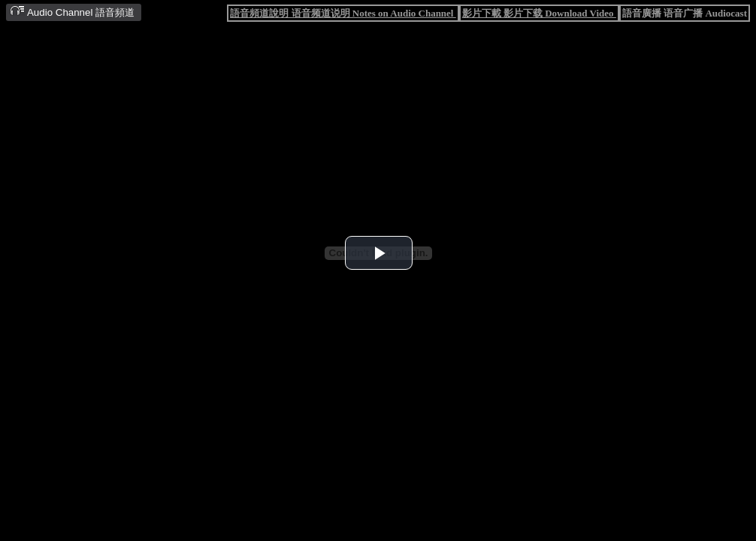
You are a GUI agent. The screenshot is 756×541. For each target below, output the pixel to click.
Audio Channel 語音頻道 (72, 12)
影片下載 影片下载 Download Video (539, 13)
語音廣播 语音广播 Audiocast (685, 13)
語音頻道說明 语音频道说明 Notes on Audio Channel (343, 13)
